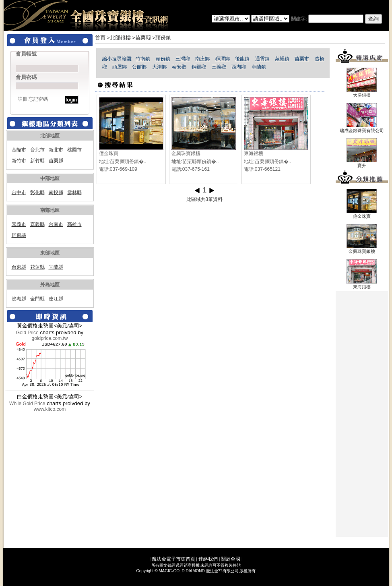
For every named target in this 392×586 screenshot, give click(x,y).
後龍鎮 (242, 59)
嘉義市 (19, 224)
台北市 (37, 150)
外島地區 (50, 285)
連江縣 (56, 299)
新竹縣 (37, 161)
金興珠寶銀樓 (186, 153)
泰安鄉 (179, 67)
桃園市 (74, 150)
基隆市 (19, 150)
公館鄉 (139, 67)
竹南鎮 (143, 59)
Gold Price (27, 333)
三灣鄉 (183, 59)
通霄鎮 (262, 59)
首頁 (100, 38)
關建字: (336, 19)
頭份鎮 (163, 59)
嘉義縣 (37, 224)
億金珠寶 (109, 153)
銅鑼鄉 (199, 67)
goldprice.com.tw (50, 338)
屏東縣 (19, 235)
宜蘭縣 (56, 267)
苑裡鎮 (282, 59)
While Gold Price (27, 404)
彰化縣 (37, 193)
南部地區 (50, 210)
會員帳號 (26, 54)
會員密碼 (26, 77)
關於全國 (231, 559)
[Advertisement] (362, 414)
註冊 (23, 99)
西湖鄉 (239, 67)
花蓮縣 (37, 267)
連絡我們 (208, 559)
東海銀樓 (254, 153)
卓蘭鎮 (259, 67)
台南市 (56, 224)
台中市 (19, 193)
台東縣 (19, 267)
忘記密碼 (38, 99)
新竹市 (19, 161)
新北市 (56, 150)
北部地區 (50, 136)
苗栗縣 (56, 161)
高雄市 (74, 224)
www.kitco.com (50, 409)
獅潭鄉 (223, 59)
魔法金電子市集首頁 (173, 559)
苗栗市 (302, 59)
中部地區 (50, 178)
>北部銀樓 (119, 38)
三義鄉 (219, 67)
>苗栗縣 (141, 38)
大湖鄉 (159, 67)
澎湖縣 (19, 299)
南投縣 (56, 193)
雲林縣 (74, 193)
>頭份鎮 (162, 38)
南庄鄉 (202, 59)
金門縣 (37, 299)
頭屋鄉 (120, 67)
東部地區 (50, 253)
